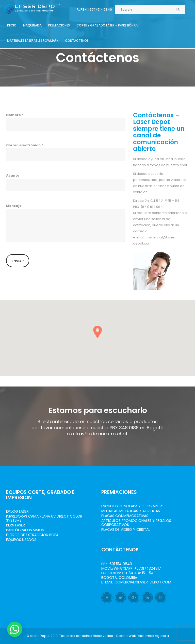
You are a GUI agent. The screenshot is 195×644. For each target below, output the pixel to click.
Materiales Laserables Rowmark (33, 41)
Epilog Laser (17, 511)
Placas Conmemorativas (125, 516)
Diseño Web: (127, 636)
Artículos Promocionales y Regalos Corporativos (136, 523)
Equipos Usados (21, 540)
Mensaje (66, 223)
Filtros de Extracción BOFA (32, 535)
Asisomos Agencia (153, 636)
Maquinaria (32, 25)
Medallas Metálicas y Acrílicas (131, 511)
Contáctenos (77, 41)
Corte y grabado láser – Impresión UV (107, 25)
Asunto (66, 182)
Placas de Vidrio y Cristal (126, 529)
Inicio (12, 25)
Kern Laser (15, 525)
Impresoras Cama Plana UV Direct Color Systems (44, 518)
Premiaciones (59, 25)
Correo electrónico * (66, 152)
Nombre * (66, 122)
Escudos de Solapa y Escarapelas (133, 506)
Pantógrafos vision (25, 530)
